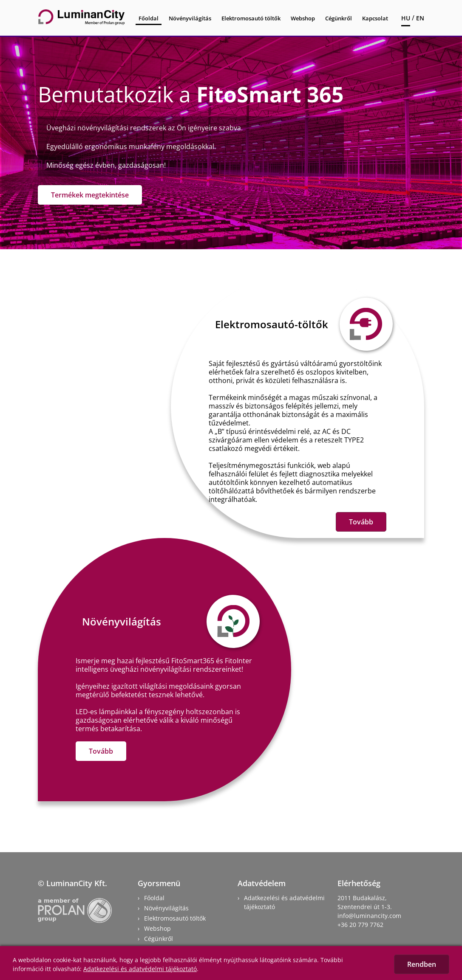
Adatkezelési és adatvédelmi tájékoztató (140, 969)
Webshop (303, 18)
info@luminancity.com (369, 916)
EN (420, 18)
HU (406, 18)
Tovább (361, 522)
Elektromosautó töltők (251, 18)
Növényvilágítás (190, 18)
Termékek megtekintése (90, 195)
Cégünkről (339, 18)
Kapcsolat (375, 18)
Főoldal (149, 18)
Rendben (422, 964)
